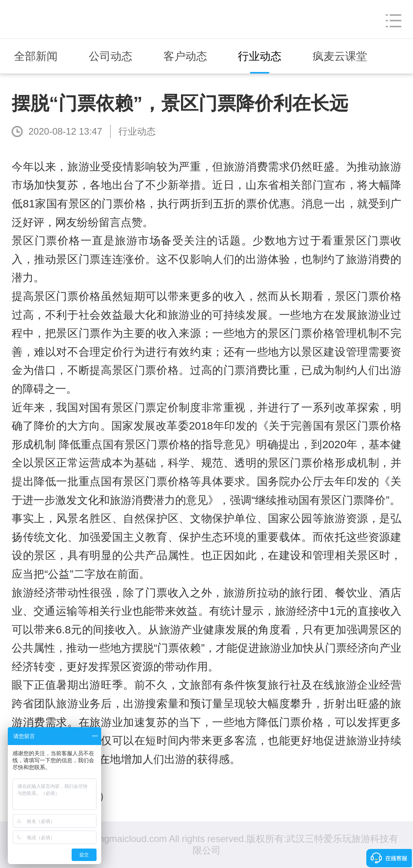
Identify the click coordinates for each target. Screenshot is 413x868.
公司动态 (111, 56)
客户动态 (185, 56)
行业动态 (260, 56)
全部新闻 (36, 56)
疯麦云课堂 (340, 56)
